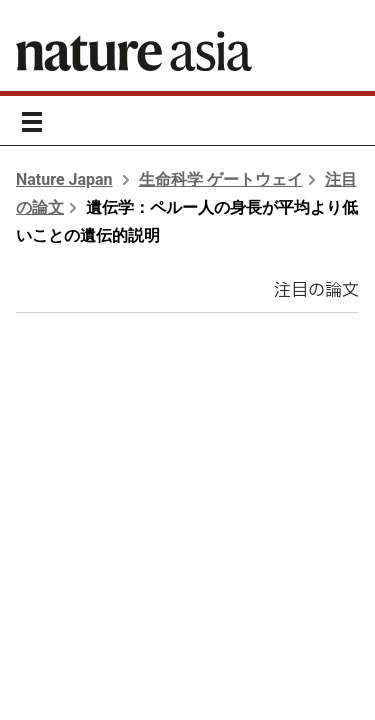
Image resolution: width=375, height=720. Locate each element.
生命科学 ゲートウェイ (221, 179)
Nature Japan (64, 179)
